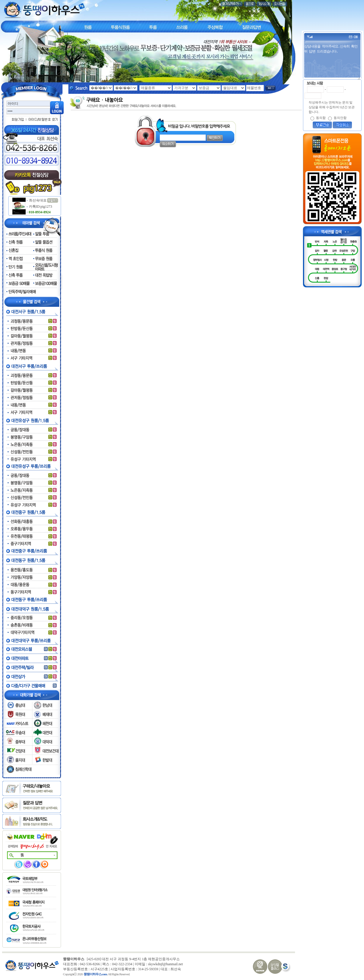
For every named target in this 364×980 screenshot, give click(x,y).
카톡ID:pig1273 (39, 207)
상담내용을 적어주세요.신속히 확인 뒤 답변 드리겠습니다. (333, 62)
